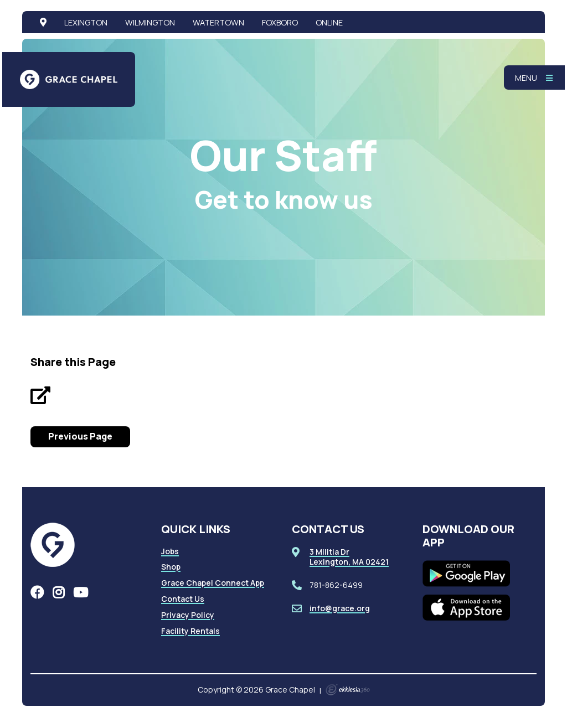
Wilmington (150, 22)
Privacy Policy (188, 615)
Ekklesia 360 (348, 690)
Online (329, 22)
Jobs (170, 551)
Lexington (86, 22)
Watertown (218, 22)
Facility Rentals (190, 631)
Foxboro (280, 22)
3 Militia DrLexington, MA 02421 (349, 557)
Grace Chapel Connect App (213, 583)
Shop (171, 567)
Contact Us (183, 599)
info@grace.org (340, 608)
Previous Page (80, 436)
